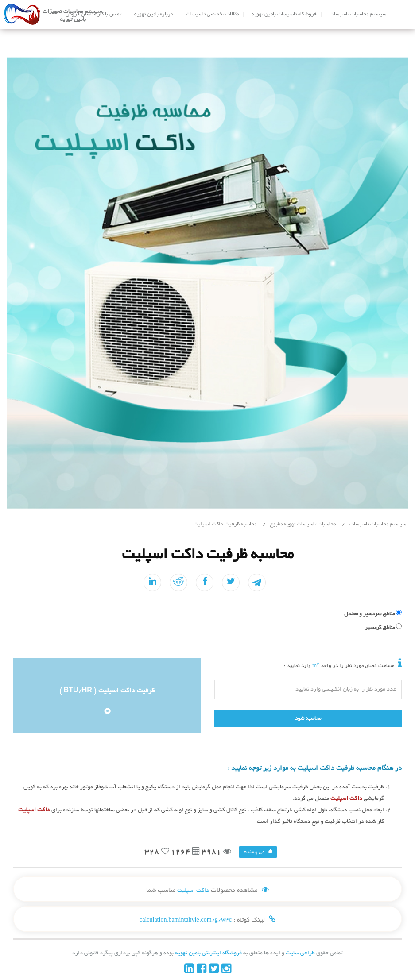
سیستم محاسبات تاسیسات (358, 14)
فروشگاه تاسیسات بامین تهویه (284, 14)
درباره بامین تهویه (154, 14)
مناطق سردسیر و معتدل (369, 614)
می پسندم (258, 852)
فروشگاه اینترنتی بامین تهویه (208, 953)
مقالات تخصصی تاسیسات (212, 14)
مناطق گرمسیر (380, 628)
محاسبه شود (308, 719)
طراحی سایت (300, 953)
